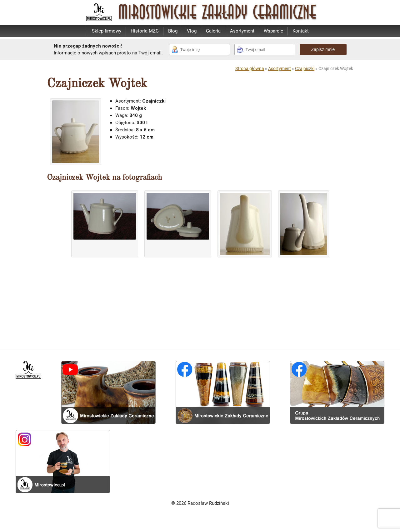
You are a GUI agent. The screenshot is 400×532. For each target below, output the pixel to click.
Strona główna (250, 68)
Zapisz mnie (323, 49)
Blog (173, 31)
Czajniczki (305, 68)
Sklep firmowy (107, 31)
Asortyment (242, 31)
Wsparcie (273, 31)
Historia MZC (145, 31)
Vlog (192, 31)
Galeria (213, 31)
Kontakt (301, 31)
